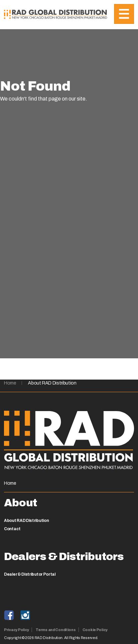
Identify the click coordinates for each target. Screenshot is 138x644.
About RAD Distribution (52, 383)
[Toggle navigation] (124, 14)
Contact (12, 529)
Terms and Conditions (56, 630)
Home (10, 383)
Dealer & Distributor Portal (30, 574)
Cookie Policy (95, 630)
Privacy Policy (16, 630)
